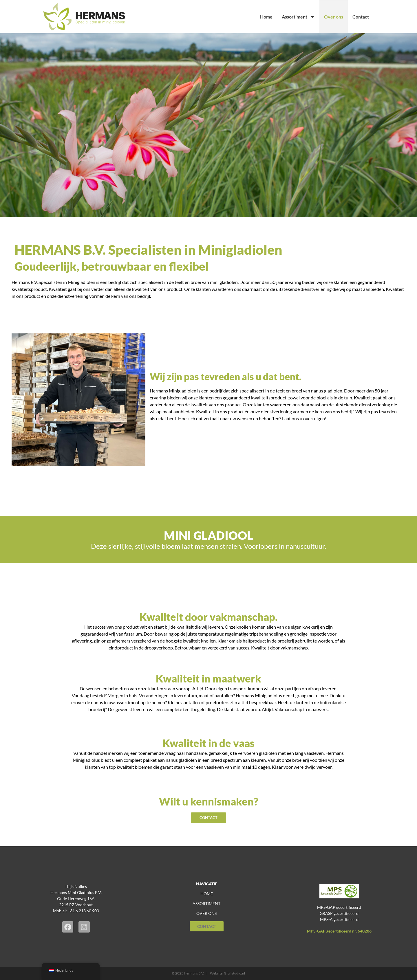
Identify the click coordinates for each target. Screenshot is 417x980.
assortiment (206, 904)
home (207, 894)
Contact (361, 17)
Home (266, 17)
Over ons (334, 17)
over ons (206, 914)
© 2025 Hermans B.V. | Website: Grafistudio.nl (208, 973)
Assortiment (298, 17)
